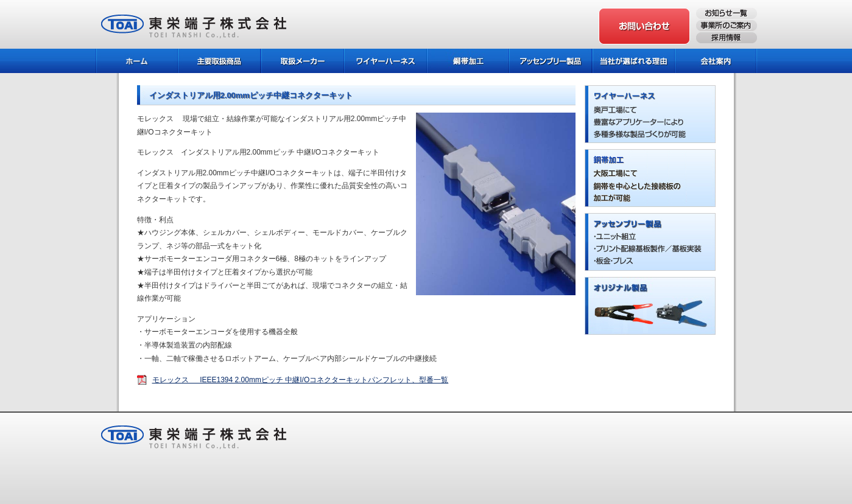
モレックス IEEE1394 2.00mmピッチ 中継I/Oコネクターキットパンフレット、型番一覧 (301, 380)
